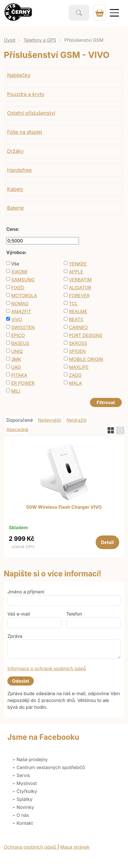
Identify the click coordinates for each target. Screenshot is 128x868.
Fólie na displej (25, 132)
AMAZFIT (21, 312)
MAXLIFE (79, 367)
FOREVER (79, 296)
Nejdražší (76, 420)
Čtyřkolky (27, 791)
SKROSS (78, 343)
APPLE (76, 272)
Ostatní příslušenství (31, 113)
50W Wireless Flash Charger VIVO (64, 507)
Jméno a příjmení (26, 592)
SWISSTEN (23, 327)
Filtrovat (106, 402)
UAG (16, 367)
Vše (15, 264)
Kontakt (25, 823)
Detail (107, 542)
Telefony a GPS (40, 40)
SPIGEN (77, 351)
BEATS (76, 319)
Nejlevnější (50, 420)
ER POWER (23, 383)
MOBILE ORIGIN (86, 359)
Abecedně (17, 429)
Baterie (15, 208)
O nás (23, 815)
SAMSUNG (23, 280)
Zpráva (15, 636)
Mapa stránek (75, 847)
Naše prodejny (32, 759)
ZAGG (75, 375)
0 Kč (100, 13)
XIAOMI (19, 272)
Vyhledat (79, 13)
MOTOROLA (24, 296)
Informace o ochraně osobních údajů (47, 668)
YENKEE (78, 264)
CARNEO (78, 327)
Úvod (10, 40)
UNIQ (17, 351)
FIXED (18, 288)
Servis (23, 775)
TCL (73, 304)
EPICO (18, 335)
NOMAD (20, 304)
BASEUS (20, 343)
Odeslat (20, 681)
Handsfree (19, 170)
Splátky (24, 799)
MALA (75, 383)
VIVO (16, 319)
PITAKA (19, 375)
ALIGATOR (80, 288)
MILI (16, 391)
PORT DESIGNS (86, 335)
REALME (78, 312)
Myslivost (27, 783)
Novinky (25, 807)
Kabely (15, 189)
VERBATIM (80, 280)
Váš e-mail (19, 614)
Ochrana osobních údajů (31, 847)
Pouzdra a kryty (26, 94)
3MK (16, 359)
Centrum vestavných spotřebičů (51, 767)
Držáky (15, 151)
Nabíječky (19, 75)
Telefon (74, 614)
